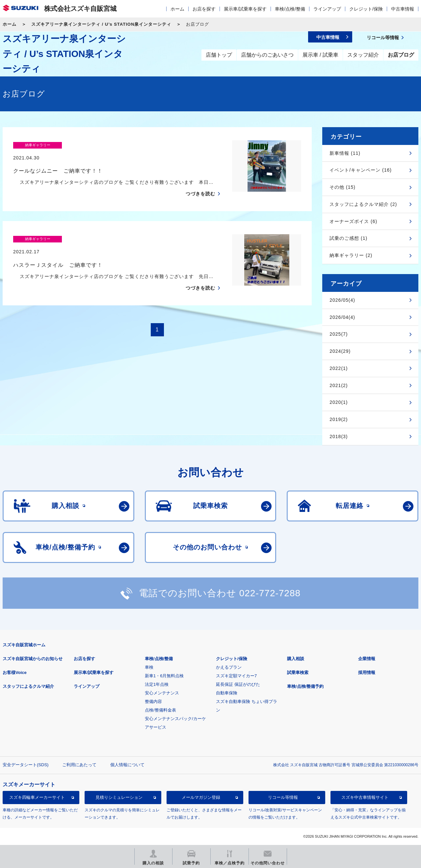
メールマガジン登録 (201, 797)
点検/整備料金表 (160, 710)
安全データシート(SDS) (26, 765)
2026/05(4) (342, 300)
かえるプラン (229, 667)
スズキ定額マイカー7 (236, 676)
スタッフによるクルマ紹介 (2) (363, 204)
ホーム (177, 9)
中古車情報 (403, 9)
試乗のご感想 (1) (348, 238)
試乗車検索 (298, 672)
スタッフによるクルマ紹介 (28, 686)
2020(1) (339, 402)
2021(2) (339, 385)
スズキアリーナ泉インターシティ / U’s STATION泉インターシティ (101, 24)
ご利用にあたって (79, 765)
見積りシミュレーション (119, 797)
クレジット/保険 (366, 9)
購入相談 (296, 659)
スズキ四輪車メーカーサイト (37, 797)
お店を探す (204, 9)
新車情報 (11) (345, 153)
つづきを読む (200, 181)
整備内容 (153, 701)
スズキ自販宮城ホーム (24, 645)
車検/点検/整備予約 (305, 686)
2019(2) (339, 419)
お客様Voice (15, 672)
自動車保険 (227, 693)
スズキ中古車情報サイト (365, 797)
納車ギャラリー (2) (351, 255)
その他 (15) (342, 187)
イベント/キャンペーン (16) (361, 170)
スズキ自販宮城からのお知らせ (33, 659)
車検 (149, 667)
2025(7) (339, 334)
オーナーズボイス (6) (353, 221)
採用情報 (367, 672)
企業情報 (367, 659)
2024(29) (340, 351)
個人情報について (127, 765)
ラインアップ (327, 9)
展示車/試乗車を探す (245, 9)
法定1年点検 (157, 684)
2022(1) (339, 368)
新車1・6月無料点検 (164, 676)
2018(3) (339, 436)
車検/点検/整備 (290, 9)
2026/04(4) (342, 317)
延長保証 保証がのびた (238, 684)
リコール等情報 (283, 797)
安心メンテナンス (162, 693)
